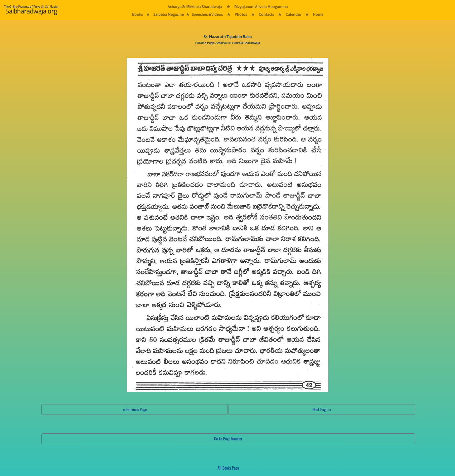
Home (318, 14)
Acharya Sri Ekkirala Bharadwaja (195, 7)
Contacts (266, 14)
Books (137, 14)
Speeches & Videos (207, 14)
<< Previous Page (135, 409)
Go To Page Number (228, 439)
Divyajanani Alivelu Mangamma (261, 7)
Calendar (293, 14)
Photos (241, 14)
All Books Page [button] (228, 468)
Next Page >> (322, 409)
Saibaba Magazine (169, 14)
